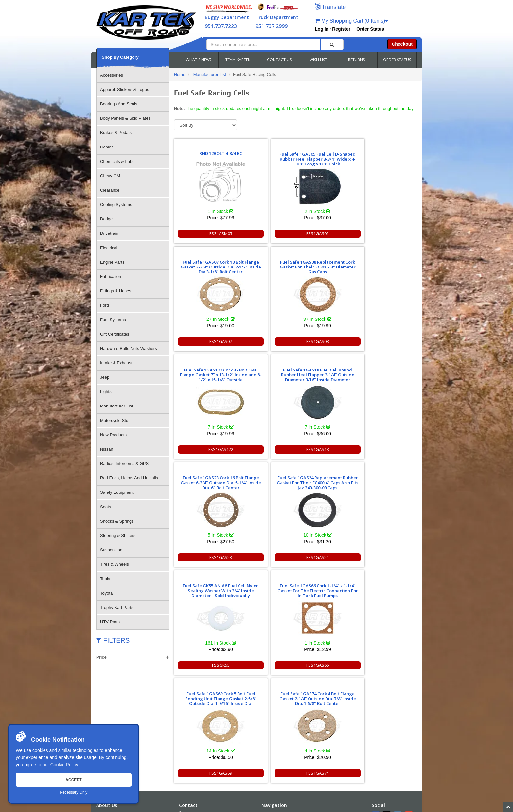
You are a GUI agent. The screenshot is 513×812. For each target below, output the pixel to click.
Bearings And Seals (119, 104)
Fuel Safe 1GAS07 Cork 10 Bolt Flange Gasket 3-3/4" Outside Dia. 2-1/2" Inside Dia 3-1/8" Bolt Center (325, 156)
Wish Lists (270, 718)
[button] (330, 7)
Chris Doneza (247, 807)
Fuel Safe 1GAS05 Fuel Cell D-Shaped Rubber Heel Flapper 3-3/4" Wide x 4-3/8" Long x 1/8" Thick (264, 156)
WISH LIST (318, 60)
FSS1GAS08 (387, 233)
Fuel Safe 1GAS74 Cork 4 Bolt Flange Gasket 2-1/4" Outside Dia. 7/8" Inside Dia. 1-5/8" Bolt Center (387, 372)
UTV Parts (110, 622)
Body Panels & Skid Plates (125, 118)
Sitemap (166, 807)
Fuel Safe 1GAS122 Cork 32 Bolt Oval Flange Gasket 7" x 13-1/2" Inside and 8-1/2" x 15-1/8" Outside (203, 264)
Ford (105, 305)
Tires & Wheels (115, 564)
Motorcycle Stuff (115, 420)
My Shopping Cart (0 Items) (351, 21)
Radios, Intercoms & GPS (124, 464)
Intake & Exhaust (116, 363)
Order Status (370, 29)
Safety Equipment (117, 492)
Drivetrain (109, 233)
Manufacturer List (116, 406)
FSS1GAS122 (203, 341)
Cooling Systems (116, 205)
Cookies (268, 727)
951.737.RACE (219, 715)
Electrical (109, 248)
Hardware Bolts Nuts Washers (129, 348)
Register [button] (341, 29)
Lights (106, 392)
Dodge (106, 219)
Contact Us (271, 700)
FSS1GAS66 (264, 449)
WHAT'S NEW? (199, 60)
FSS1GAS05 (264, 233)
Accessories (112, 75)
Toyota (106, 593)
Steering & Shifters (118, 536)
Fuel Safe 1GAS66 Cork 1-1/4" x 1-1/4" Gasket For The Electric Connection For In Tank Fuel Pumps (264, 372)
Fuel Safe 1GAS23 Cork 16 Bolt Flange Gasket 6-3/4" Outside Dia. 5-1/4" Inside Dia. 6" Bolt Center (325, 264)
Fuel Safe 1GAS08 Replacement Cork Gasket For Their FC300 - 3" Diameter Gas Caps (387, 156)
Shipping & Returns (338, 709)
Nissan (107, 449)
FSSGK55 (203, 449)
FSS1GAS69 (325, 449)
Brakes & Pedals (116, 133)
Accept (73, 780)
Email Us (192, 733)
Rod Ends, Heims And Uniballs (129, 478)
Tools (105, 579)
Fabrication (111, 276)
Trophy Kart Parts (117, 607)
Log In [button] (322, 29)
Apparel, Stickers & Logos (125, 89)
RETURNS (356, 60)
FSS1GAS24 (387, 341)
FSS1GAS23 (325, 341)
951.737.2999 (272, 26)
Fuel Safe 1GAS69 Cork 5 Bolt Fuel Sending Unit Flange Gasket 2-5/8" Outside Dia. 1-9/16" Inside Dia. (325, 370)
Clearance (110, 190)
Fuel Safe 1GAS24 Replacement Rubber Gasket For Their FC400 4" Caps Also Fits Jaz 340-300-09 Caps (386, 262)
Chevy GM (110, 176)
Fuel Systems (113, 320)
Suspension (111, 550)
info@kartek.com (383, 794)
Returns (328, 692)
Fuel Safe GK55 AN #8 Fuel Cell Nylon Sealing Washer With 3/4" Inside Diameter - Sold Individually (203, 372)
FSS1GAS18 (264, 341)
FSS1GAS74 (387, 449)
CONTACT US (279, 60)
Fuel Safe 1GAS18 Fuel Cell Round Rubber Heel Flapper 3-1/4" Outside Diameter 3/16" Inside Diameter (264, 262)
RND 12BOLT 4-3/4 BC (203, 160)
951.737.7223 (221, 26)
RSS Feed (335, 727)
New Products (113, 435)
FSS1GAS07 (325, 233)
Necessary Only (74, 792)
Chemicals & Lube (117, 161)
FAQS (267, 709)
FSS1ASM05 (203, 233)
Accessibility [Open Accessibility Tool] (338, 718)
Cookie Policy (64, 765)
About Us (269, 692)
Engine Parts (112, 262)
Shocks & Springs (117, 521)
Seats (106, 507)
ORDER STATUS (397, 60)
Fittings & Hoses (116, 291)
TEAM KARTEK (238, 60)
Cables (107, 147)
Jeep (105, 377)
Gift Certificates (115, 334)
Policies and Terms (338, 700)
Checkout (402, 44)
